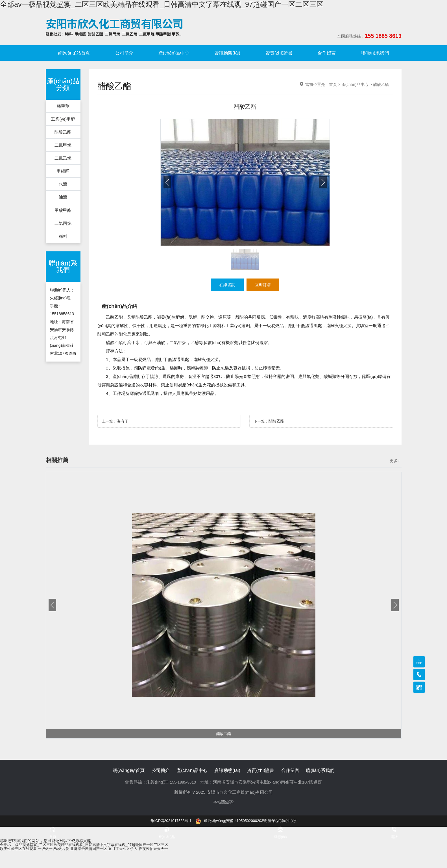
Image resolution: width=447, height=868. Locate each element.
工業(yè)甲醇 (63, 119)
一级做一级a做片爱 (58, 849)
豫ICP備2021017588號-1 (168, 821)
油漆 (63, 199)
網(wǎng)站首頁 (74, 53)
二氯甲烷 (63, 146)
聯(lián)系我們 (375, 53)
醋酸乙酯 (63, 133)
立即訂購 (264, 285)
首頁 (333, 84)
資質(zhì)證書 (279, 53)
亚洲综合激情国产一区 (95, 849)
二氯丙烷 (63, 226)
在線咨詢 (226, 285)
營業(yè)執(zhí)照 (286, 821)
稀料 (63, 239)
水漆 (63, 186)
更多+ (395, 461)
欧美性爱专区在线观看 (20, 849)
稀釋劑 (63, 106)
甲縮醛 (63, 172)
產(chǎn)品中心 (174, 53)
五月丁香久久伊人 (132, 849)
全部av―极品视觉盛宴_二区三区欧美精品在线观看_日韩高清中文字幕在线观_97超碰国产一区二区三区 (162, 4)
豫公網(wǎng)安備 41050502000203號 (232, 821)
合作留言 (327, 53)
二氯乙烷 (63, 159)
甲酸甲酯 (63, 212)
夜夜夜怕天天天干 (165, 849)
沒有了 (124, 422)
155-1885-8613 (183, 783)
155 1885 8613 (377, 36)
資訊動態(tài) (227, 53)
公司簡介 (124, 53)
